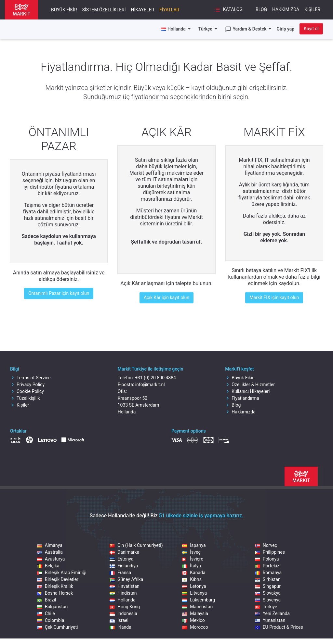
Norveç (266, 545)
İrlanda (120, 627)
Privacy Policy (27, 385)
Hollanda (123, 600)
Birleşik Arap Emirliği (62, 573)
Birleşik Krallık (55, 586)
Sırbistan (268, 579)
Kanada (194, 573)
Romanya (268, 573)
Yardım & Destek (246, 29)
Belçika (48, 566)
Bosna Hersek (55, 593)
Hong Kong (125, 607)
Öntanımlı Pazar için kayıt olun (59, 293)
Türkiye (266, 607)
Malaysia (195, 613)
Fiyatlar (169, 10)
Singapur (268, 586)
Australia (50, 552)
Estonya (121, 559)
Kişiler (312, 9)
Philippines (270, 552)
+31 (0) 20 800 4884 (155, 378)
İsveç (191, 552)
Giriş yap (285, 29)
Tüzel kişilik (25, 398)
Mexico (193, 620)
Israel (119, 620)
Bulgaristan (53, 607)
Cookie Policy (27, 391)
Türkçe (206, 29)
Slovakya (268, 593)
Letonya (194, 586)
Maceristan (197, 607)
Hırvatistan (125, 586)
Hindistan (123, 593)
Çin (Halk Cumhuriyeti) (136, 545)
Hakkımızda (286, 9)
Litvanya (194, 593)
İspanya (194, 545)
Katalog (228, 10)
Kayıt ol (311, 29)
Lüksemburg (199, 600)
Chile (46, 613)
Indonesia (123, 613)
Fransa (120, 573)
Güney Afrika (126, 579)
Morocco (195, 627)
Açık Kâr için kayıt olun (166, 297)
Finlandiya (124, 566)
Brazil (47, 600)
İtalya (192, 566)
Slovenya (268, 600)
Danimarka (124, 552)
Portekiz (267, 566)
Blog (261, 9)
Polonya (267, 559)
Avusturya (51, 559)
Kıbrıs (192, 579)
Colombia (51, 620)
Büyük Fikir (64, 10)
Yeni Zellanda (272, 613)
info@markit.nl (150, 385)
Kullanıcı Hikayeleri (247, 391)
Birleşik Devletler (58, 579)
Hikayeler (143, 10)
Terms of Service (30, 378)
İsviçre (193, 559)
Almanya (50, 545)
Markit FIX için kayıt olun (274, 297)
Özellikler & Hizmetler (250, 385)
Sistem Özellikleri (104, 10)
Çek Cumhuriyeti (58, 627)
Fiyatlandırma (242, 398)
